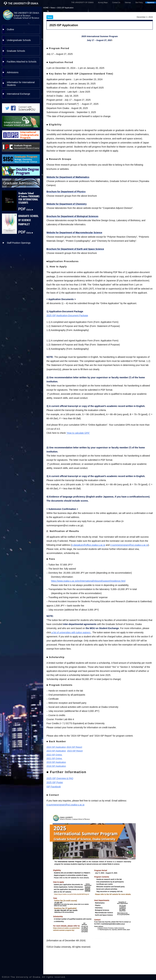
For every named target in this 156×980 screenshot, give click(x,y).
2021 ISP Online (54, 758)
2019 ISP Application (56, 762)
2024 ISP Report (74, 747)
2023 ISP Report (75, 751)
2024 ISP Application (56, 747)
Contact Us (116, 3)
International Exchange (18, 94)
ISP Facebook (54, 787)
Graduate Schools (16, 51)
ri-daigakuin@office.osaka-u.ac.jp (88, 545)
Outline (10, 29)
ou (51, 429)
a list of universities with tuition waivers (71, 632)
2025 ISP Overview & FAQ (60, 778)
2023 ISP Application (56, 751)
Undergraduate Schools (19, 40)
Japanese (151, 3)
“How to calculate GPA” (78, 433)
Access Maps (103, 3)
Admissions (13, 72)
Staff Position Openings (19, 243)
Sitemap (128, 3)
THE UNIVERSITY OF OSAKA (82, 3)
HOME (46, 8)
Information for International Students (21, 84)
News (53, 8)
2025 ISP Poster (55, 782)
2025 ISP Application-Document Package (67, 315)
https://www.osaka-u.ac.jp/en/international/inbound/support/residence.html (88, 581)
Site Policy (139, 3)
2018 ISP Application (56, 766)
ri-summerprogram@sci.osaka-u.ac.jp (129, 545)
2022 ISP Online (54, 755)
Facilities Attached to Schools (22, 62)
